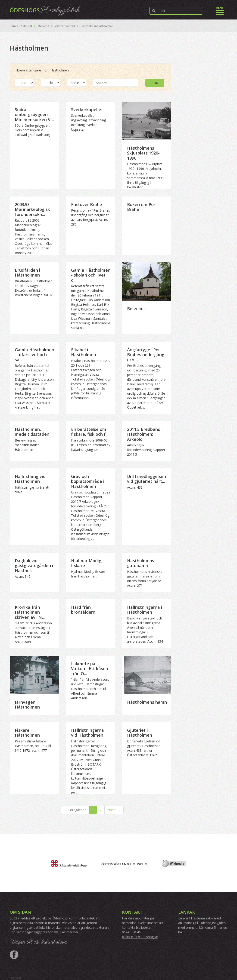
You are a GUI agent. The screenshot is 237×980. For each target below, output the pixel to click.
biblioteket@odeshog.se (140, 937)
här (76, 932)
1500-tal (26, 26)
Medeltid (43, 26)
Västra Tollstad (65, 26)
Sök (155, 83)
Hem (13, 26)
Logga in (15, 978)
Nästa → (114, 810)
